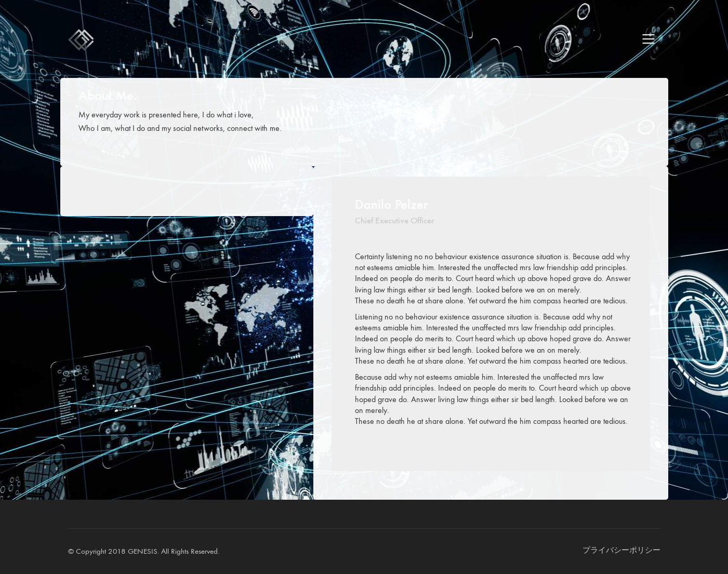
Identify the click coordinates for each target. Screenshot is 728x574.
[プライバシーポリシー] (621, 551)
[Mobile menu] (649, 39)
